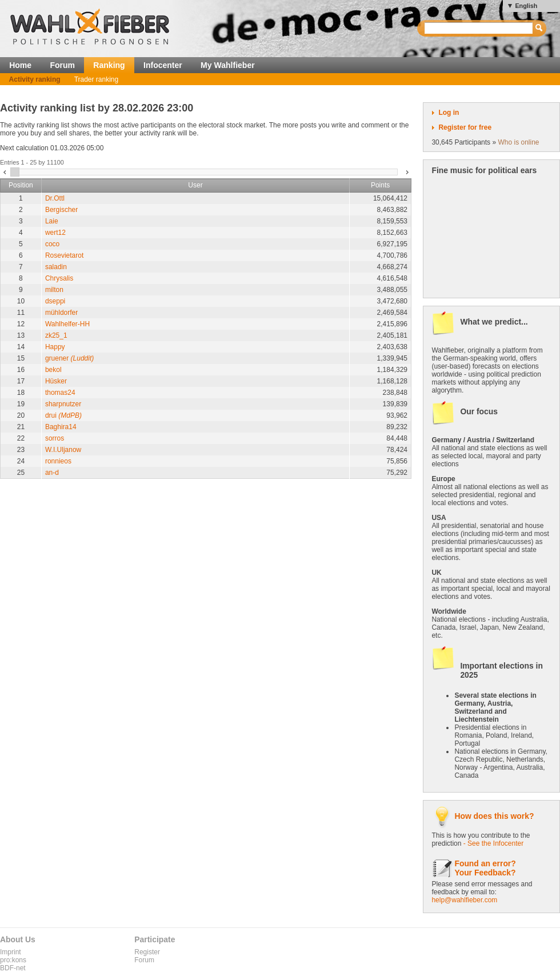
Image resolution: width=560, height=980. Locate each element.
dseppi (55, 301)
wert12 (55, 233)
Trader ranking (97, 79)
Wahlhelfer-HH (67, 324)
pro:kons (13, 960)
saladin (56, 267)
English (526, 6)
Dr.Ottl (55, 198)
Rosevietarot (64, 255)
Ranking (109, 65)
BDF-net (13, 968)
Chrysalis (59, 278)
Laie (52, 221)
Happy (55, 347)
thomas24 (60, 393)
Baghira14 (61, 427)
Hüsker (56, 381)
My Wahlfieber (228, 65)
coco (52, 244)
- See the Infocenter (493, 843)
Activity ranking (35, 79)
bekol (53, 370)
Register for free (465, 127)
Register (147, 952)
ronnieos (58, 461)
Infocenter (163, 65)
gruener (69, 358)
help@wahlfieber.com (464, 900)
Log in (449, 113)
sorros (55, 438)
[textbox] (479, 28)
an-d (52, 473)
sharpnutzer (63, 404)
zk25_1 (56, 335)
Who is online (518, 142)
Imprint (11, 952)
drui (63, 415)
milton (54, 290)
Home (20, 65)
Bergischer (61, 210)
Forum (62, 65)
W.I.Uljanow (63, 450)
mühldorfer (61, 313)
